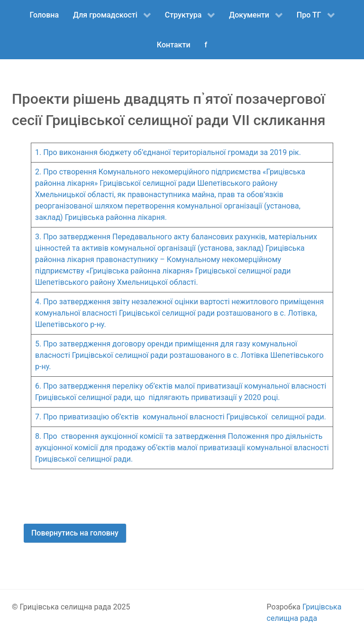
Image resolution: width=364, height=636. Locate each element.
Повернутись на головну (75, 533)
